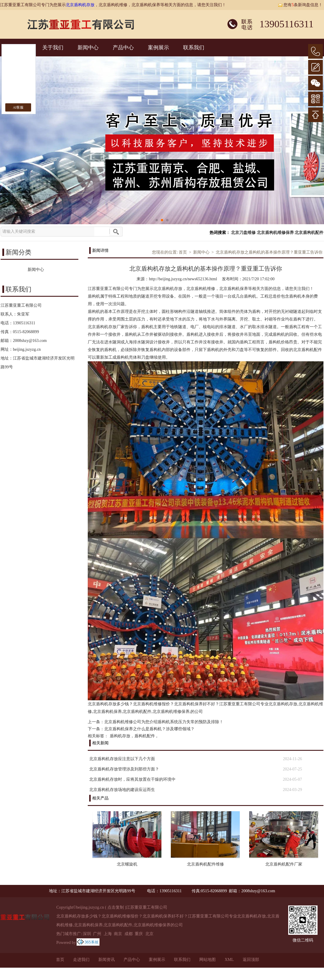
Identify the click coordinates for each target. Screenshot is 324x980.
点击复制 (116, 907)
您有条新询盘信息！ (300, 5)
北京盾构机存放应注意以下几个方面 (122, 759)
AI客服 (18, 107)
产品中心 (123, 48)
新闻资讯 (107, 960)
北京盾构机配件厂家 (284, 864)
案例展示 (158, 48)
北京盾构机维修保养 (275, 233)
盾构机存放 (120, 736)
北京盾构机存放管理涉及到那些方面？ (124, 769)
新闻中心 (88, 48)
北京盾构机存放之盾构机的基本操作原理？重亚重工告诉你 (269, 252)
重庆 (139, 934)
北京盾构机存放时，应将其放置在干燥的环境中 (132, 779)
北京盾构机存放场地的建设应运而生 (122, 790)
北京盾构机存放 (80, 5)
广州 (97, 934)
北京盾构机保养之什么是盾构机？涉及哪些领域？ (149, 729)
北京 (149, 934)
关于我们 (53, 48)
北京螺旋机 (127, 864)
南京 (118, 934)
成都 (129, 934)
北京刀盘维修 (243, 233)
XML (229, 960)
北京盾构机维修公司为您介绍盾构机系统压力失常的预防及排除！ (164, 722)
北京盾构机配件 (309, 233)
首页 (183, 252)
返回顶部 (251, 960)
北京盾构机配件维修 (205, 864)
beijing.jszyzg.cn (27, 349)
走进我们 (81, 960)
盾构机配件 (145, 736)
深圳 (87, 934)
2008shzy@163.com (30, 341)
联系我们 (194, 48)
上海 (108, 934)
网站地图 (207, 960)
